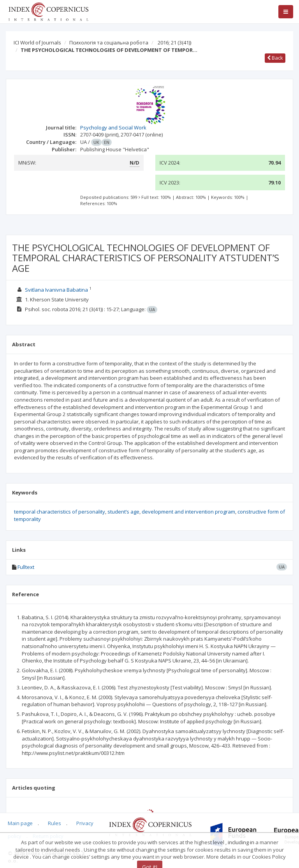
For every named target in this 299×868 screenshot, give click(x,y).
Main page (20, 823)
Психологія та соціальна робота (109, 43)
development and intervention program (188, 512)
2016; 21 (174, 43)
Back (275, 58)
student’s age (123, 512)
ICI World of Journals (37, 43)
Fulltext (26, 567)
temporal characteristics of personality (60, 512)
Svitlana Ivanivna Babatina (56, 290)
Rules (55, 823)
